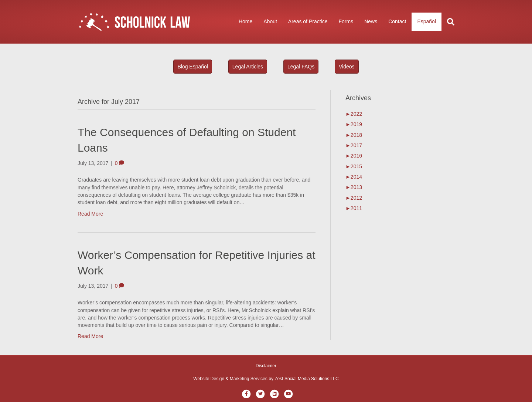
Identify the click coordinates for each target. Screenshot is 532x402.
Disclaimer (266, 366)
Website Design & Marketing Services (230, 379)
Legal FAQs (301, 67)
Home (245, 21)
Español (427, 21)
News (371, 21)
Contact (397, 21)
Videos (347, 67)
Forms (346, 21)
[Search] (448, 22)
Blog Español (193, 67)
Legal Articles (248, 67)
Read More (90, 214)
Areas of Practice (308, 21)
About (270, 21)
